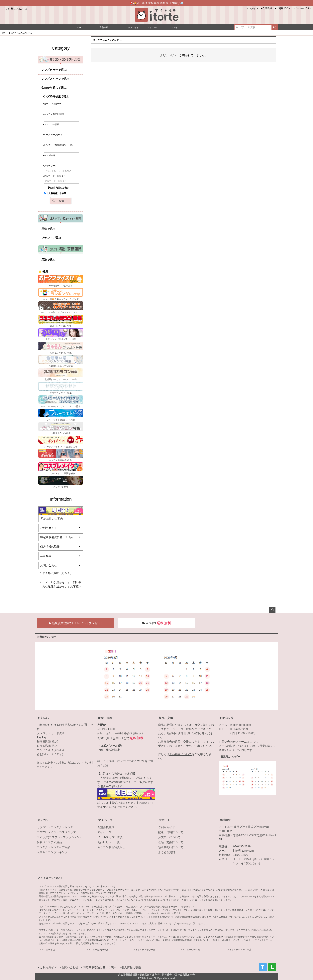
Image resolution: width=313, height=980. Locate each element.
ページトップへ (272, 610)
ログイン (253, 8)
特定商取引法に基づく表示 (57, 537)
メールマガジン (303, 8)
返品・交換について (171, 842)
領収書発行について (171, 847)
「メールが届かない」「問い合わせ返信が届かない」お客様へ (62, 584)
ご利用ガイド (283, 8)
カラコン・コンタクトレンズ (55, 827)
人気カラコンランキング (52, 852)
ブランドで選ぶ (51, 238)
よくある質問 (166, 852)
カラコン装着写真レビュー (114, 847)
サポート (164, 820)
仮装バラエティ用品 (49, 842)
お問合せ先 (227, 718)
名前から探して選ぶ (54, 88)
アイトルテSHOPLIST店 (239, 950)
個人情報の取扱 (50, 547)
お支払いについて (169, 837)
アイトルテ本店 (47, 950)
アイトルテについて (50, 878)
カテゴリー (45, 820)
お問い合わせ (49, 565)
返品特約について (180, 754)
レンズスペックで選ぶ (55, 79)
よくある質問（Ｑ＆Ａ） (58, 573)
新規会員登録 (106, 827)
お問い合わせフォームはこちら (238, 742)
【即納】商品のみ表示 (56, 188)
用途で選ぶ (48, 229)
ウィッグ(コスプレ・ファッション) (59, 837)
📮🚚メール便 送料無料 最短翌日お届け (157, 3)
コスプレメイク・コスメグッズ (56, 832)
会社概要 (225, 820)
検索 (275, 27)
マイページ (105, 820)
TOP (4, 33)
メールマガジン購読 (110, 837)
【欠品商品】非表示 (55, 193)
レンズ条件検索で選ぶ (55, 96)
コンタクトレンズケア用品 (53, 847)
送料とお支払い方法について (66, 763)
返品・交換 (166, 718)
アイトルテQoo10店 (190, 950)
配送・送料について (171, 832)
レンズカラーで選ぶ (54, 70)
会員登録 (267, 8)
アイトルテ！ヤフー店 (144, 950)
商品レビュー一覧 (109, 842)
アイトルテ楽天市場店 (97, 950)
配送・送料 (105, 718)
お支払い (43, 718)
